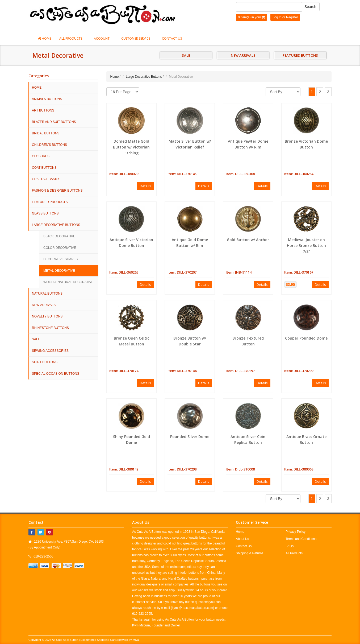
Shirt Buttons (45, 362)
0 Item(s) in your (251, 17)
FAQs (290, 546)
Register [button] (292, 17)
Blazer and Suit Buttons (54, 122)
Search (310, 7)
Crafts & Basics (46, 179)
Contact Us (172, 38)
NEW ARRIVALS (243, 55)
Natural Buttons (47, 294)
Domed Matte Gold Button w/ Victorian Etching (131, 147)
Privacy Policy (296, 532)
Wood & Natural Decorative (68, 282)
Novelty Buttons (47, 316)
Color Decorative (60, 248)
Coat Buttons (44, 168)
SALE (186, 55)
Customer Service (137, 38)
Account (103, 38)
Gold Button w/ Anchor (248, 240)
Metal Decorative (59, 271)
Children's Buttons (49, 145)
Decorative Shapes (60, 259)
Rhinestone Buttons (50, 328)
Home (45, 38)
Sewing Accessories (50, 351)
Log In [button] (277, 17)
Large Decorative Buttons (56, 225)
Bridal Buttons (46, 133)
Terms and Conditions (301, 539)
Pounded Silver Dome (190, 437)
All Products (72, 38)
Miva (136, 640)
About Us (242, 539)
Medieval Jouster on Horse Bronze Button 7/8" (306, 245)
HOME (37, 88)
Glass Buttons (45, 213)
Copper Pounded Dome (306, 338)
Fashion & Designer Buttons (57, 191)
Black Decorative (59, 236)
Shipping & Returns (250, 553)
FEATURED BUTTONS (300, 55)
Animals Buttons (47, 99)
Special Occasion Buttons (56, 374)
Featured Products (50, 202)
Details (145, 186)
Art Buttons (43, 110)
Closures (41, 156)
